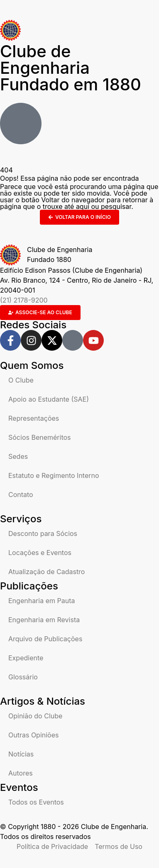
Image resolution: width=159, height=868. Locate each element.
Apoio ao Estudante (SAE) (49, 399)
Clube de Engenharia (71, 68)
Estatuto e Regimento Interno (54, 475)
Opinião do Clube (35, 716)
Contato (21, 495)
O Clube (21, 380)
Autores (21, 773)
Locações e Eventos (40, 553)
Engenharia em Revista (44, 620)
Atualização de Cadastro (46, 572)
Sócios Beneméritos (40, 437)
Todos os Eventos (36, 802)
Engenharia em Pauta (42, 601)
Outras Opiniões (33, 735)
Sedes (18, 456)
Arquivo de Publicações (45, 639)
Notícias (21, 754)
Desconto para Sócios (43, 533)
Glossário (23, 677)
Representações (34, 418)
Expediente (26, 658)
